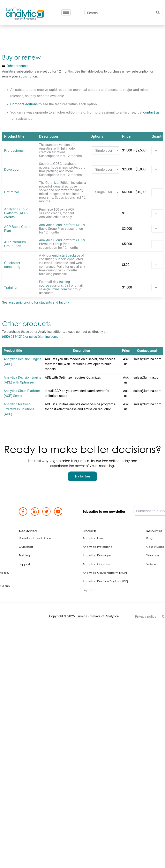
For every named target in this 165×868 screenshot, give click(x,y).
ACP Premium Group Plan (15, 244)
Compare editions (24, 104)
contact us (151, 112)
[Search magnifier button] (158, 12)
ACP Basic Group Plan (17, 229)
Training (10, 288)
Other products (18, 66)
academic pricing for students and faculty (38, 302)
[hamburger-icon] (66, 12)
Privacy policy (146, 616)
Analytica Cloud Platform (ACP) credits (16, 213)
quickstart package (66, 255)
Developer (12, 169)
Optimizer (12, 192)
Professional (14, 151)
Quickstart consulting (12, 265)
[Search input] (119, 12)
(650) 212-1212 (13, 337)
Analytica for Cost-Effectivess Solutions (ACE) (19, 409)
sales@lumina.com (53, 289)
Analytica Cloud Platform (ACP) (62, 225)
